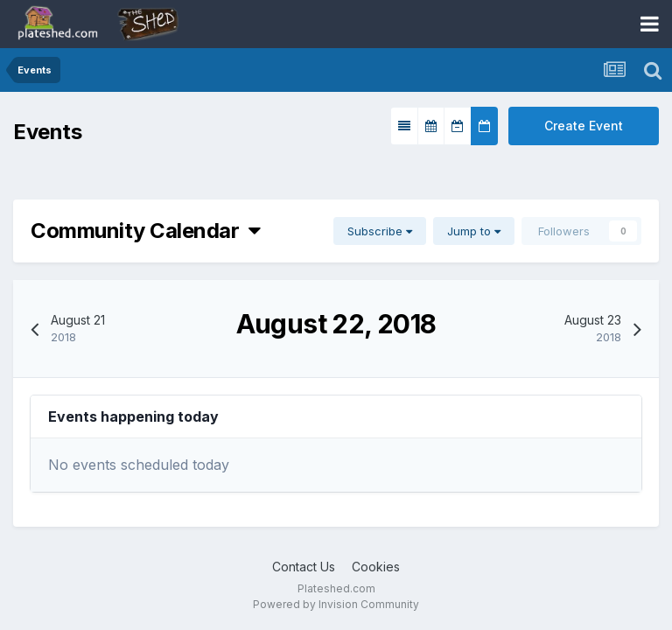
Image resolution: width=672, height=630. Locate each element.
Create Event (584, 126)
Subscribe (380, 231)
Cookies (376, 567)
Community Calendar (146, 231)
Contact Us (304, 567)
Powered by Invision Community (336, 604)
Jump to (474, 231)
